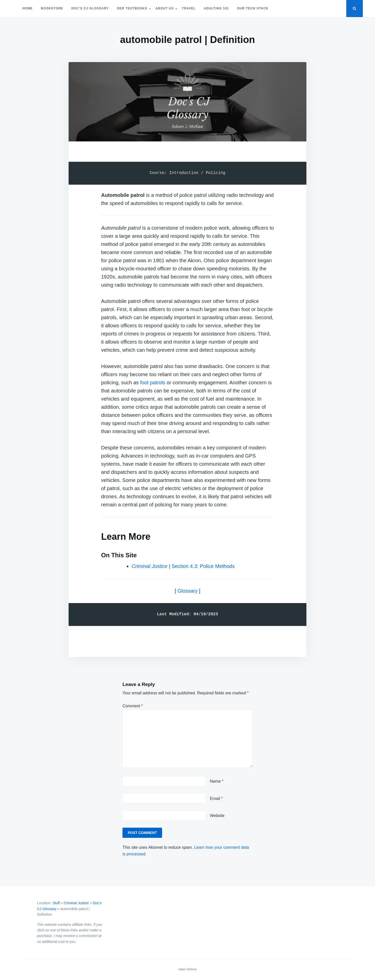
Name (217, 781)
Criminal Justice (150, 566)
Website (217, 816)
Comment (133, 706)
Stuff (56, 903)
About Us (165, 8)
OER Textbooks (132, 8)
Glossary (188, 591)
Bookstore (52, 8)
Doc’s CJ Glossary (90, 8)
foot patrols (153, 383)
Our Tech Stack (253, 8)
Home (28, 8)
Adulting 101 (216, 8)
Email (216, 799)
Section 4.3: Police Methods (203, 566)
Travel (189, 8)
